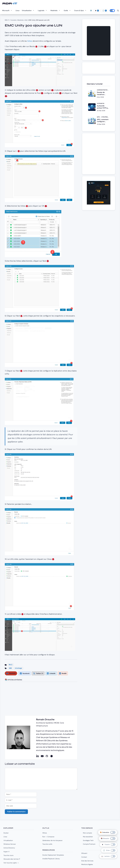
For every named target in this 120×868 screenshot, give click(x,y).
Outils (68, 11)
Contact (84, 857)
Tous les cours (8, 855)
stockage (18, 668)
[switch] (108, 844)
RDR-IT (10, 4)
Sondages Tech (88, 840)
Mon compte (87, 833)
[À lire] (104, 11)
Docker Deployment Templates (53, 855)
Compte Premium (89, 844)
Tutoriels (13, 20)
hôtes (30, 41)
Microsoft (8, 11)
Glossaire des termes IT (12, 859)
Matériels (56, 11)
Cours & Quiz (81, 11)
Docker (6, 833)
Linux (18, 11)
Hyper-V (7, 852)
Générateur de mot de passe (52, 840)
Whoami (84, 853)
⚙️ (91, 11)
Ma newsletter (88, 837)
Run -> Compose (48, 837)
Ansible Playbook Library (51, 859)
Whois (45, 833)
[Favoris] (97, 11)
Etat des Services (87, 861)
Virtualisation (29, 11)
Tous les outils (47, 844)
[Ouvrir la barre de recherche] (118, 11)
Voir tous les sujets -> (11, 863)
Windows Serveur (10, 844)
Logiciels (43, 11)
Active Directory (9, 848)
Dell (26, 20)
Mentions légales (87, 864)
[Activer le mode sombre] (112, 11)
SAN (10, 668)
